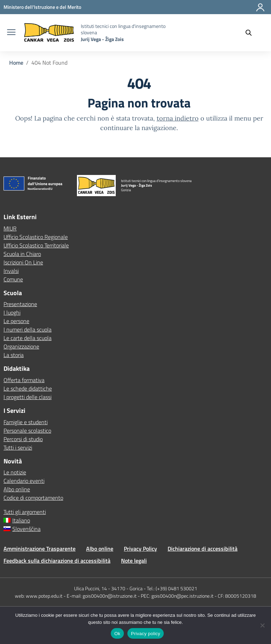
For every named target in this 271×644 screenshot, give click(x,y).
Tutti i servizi (18, 447)
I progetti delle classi (28, 397)
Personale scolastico (27, 431)
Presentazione (20, 304)
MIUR (10, 228)
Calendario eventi (24, 481)
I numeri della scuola (28, 329)
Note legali (134, 561)
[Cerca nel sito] (252, 33)
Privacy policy (146, 634)
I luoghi (12, 312)
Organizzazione (21, 346)
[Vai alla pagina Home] (16, 63)
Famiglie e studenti (26, 422)
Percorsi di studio (23, 439)
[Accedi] (261, 10)
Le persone (16, 321)
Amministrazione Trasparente (40, 549)
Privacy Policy (140, 549)
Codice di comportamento (33, 498)
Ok (117, 634)
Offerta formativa (24, 380)
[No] (262, 625)
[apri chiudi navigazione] (11, 33)
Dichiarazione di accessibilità (203, 549)
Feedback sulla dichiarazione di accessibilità (57, 561)
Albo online (17, 489)
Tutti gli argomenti (25, 512)
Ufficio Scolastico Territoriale (36, 245)
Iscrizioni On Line (23, 262)
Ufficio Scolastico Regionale (36, 237)
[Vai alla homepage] (49, 33)
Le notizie (15, 472)
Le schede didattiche (28, 388)
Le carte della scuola (28, 338)
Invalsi (11, 271)
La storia (14, 355)
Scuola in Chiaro (22, 254)
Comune (13, 279)
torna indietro (178, 118)
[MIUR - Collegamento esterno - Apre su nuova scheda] (42, 7)
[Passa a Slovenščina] (135, 529)
